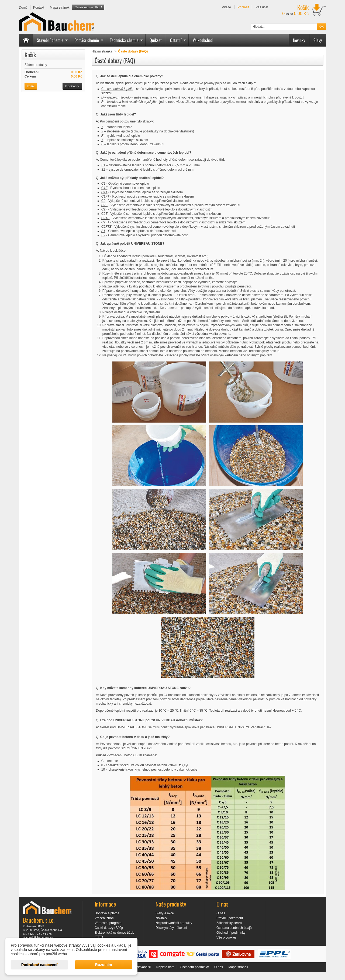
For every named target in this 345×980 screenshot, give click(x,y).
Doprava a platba (107, 913)
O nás (221, 913)
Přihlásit (243, 7)
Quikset (156, 40)
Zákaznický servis (229, 923)
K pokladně (72, 86)
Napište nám (165, 967)
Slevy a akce (165, 913)
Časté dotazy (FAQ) (109, 928)
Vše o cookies (227, 937)
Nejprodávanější (139, 967)
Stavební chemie (52, 40)
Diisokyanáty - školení (171, 928)
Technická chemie (127, 40)
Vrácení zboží (104, 918)
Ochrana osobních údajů (234, 928)
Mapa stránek (238, 967)
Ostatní (178, 40)
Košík (30, 55)
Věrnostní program (108, 923)
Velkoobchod (203, 40)
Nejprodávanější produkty (174, 923)
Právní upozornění (230, 918)
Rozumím (104, 965)
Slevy (318, 40)
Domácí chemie (89, 40)
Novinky (299, 40)
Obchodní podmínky (231, 933)
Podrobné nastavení (39, 965)
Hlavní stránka (102, 51)
